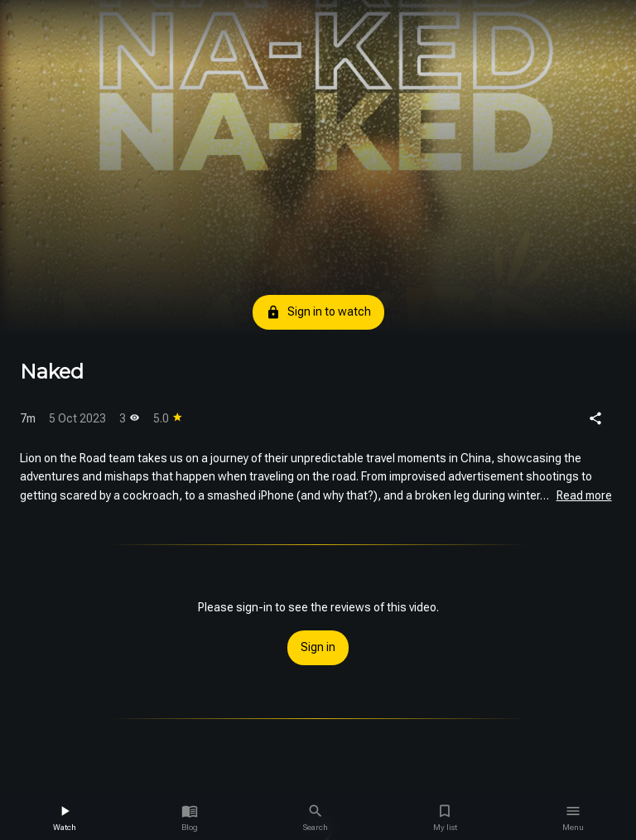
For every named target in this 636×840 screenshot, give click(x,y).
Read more (584, 495)
